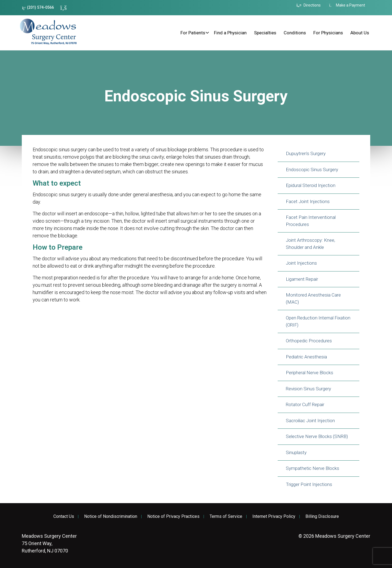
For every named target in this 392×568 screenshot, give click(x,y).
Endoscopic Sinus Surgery (312, 170)
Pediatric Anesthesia (306, 357)
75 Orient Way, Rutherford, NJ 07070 (49, 543)
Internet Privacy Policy (274, 516)
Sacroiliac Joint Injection (310, 421)
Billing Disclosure (322, 516)
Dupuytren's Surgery (306, 153)
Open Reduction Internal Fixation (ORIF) (318, 321)
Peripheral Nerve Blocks (310, 373)
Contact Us (64, 516)
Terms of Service (226, 516)
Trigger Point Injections (309, 484)
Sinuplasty (296, 452)
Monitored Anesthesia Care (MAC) (313, 298)
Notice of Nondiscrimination (111, 516)
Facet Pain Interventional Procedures (311, 221)
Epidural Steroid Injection (311, 185)
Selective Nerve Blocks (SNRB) (317, 436)
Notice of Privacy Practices (173, 516)
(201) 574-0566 (38, 7)
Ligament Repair (302, 279)
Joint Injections (301, 263)
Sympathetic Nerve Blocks (313, 468)
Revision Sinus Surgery (308, 389)
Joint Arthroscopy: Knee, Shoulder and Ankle (310, 244)
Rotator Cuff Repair (305, 404)
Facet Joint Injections (308, 201)
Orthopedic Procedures (309, 341)
